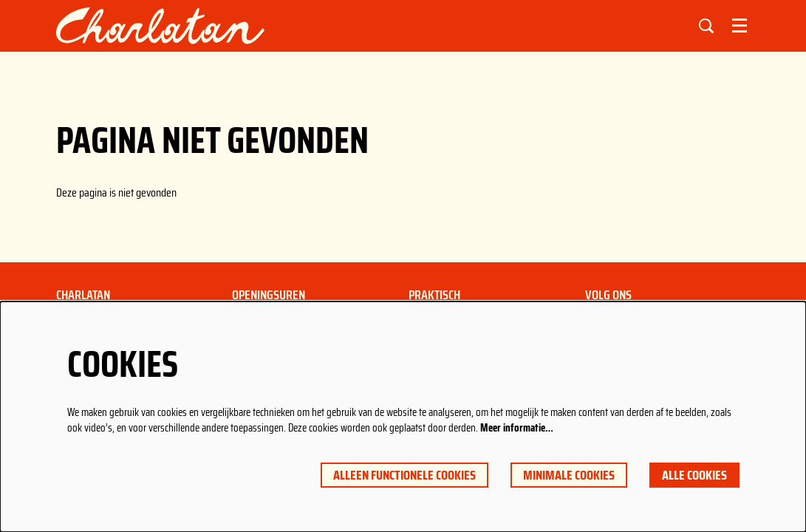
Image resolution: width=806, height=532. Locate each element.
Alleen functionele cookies (404, 475)
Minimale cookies (569, 475)
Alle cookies (694, 475)
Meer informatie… (517, 428)
